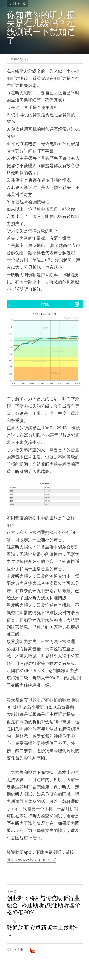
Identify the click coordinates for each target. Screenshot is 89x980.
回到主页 (18, 4)
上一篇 (12, 891)
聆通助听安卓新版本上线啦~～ (42, 931)
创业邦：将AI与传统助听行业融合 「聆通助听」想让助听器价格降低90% (44, 905)
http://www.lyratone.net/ (31, 860)
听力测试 (24, 93)
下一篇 (12, 921)
